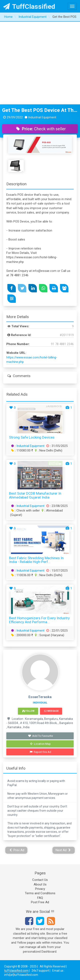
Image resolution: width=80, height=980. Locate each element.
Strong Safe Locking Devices (32, 437)
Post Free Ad (40, 902)
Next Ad (63, 850)
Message (51, 711)
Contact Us (40, 880)
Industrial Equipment (30, 446)
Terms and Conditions (40, 893)
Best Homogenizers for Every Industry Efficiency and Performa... (39, 620)
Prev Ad (17, 850)
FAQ (40, 898)
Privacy (40, 889)
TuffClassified (29, 6)
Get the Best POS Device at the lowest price (40, 110)
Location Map (40, 744)
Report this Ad (41, 752)
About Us (40, 884)
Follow (28, 711)
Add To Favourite (41, 736)
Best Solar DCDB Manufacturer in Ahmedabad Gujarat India (35, 495)
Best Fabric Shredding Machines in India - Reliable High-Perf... (36, 560)
